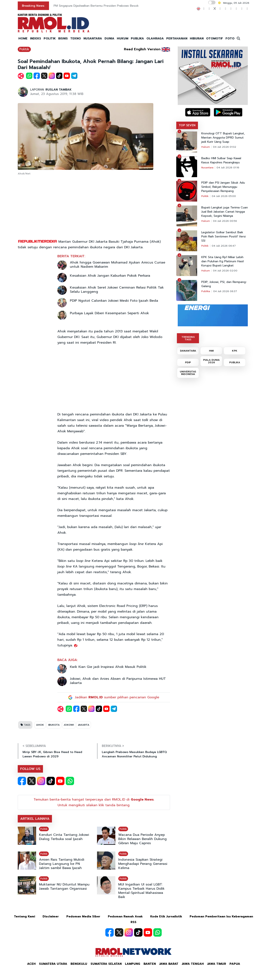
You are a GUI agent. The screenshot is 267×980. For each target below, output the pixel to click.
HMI (211, 351)
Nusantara (207, 168)
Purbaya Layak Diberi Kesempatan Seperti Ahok (109, 313)
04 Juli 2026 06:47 (224, 246)
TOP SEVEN (187, 125)
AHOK (40, 725)
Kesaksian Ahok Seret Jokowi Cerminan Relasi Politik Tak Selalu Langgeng (117, 290)
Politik (24, 49)
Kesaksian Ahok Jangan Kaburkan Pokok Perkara (110, 276)
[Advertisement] (94, 208)
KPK (235, 351)
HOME (23, 38)
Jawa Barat (169, 964)
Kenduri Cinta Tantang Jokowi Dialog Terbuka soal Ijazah (64, 837)
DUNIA (109, 38)
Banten (150, 964)
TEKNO (76, 38)
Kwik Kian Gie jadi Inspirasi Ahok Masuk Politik (108, 667)
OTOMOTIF (215, 38)
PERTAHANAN (177, 38)
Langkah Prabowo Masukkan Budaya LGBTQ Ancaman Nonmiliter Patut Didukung (134, 754)
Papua (235, 964)
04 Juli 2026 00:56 (225, 221)
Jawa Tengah (193, 964)
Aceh (31, 964)
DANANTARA (188, 351)
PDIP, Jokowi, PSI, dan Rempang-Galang (224, 284)
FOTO (230, 38)
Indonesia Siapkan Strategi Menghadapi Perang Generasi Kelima (143, 864)
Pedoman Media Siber (83, 916)
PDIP (188, 362)
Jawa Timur (217, 964)
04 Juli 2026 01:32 (225, 147)
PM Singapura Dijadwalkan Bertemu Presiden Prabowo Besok (96, 6)
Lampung (133, 964)
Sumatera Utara (53, 964)
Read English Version (142, 49)
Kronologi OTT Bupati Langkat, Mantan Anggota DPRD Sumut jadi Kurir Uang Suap (223, 138)
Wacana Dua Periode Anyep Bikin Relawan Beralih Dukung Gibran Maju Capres (142, 839)
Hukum (206, 147)
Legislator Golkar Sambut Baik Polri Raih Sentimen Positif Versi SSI (224, 237)
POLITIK (50, 38)
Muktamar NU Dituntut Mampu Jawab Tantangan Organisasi (64, 887)
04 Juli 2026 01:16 (228, 168)
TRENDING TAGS (188, 338)
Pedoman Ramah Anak (125, 916)
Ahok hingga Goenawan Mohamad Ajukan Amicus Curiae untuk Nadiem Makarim (118, 265)
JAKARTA (84, 725)
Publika (206, 291)
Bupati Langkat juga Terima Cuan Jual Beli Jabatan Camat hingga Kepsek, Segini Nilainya (225, 212)
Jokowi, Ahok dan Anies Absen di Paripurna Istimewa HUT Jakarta (118, 681)
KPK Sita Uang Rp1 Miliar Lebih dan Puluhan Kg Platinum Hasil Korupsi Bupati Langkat (222, 261)
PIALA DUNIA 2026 (211, 361)
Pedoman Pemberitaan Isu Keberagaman (221, 916)
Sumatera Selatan (106, 964)
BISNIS (63, 38)
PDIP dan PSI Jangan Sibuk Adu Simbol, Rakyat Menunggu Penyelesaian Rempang (223, 187)
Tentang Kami (25, 916)
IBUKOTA (54, 725)
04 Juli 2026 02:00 (225, 271)
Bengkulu (79, 964)
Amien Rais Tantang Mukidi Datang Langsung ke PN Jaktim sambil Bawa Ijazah (62, 864)
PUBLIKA (137, 38)
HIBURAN (197, 38)
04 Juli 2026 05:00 (224, 196)
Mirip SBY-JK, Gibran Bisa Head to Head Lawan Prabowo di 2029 (52, 754)
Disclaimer (51, 916)
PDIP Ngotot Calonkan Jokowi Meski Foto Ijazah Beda (114, 301)
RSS (133, 922)
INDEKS (36, 38)
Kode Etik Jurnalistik (166, 916)
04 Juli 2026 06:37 (225, 291)
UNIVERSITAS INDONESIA (188, 373)
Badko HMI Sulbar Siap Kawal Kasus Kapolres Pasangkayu (221, 160)
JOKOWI (69, 725)
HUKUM (123, 38)
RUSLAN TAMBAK (59, 90)
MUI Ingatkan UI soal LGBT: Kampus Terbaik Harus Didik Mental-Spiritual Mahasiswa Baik (141, 891)
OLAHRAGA (155, 38)
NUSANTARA (93, 38)
